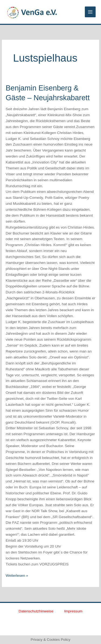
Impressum (73, 611)
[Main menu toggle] (90, 12)
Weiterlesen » (17, 575)
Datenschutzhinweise (36, 611)
